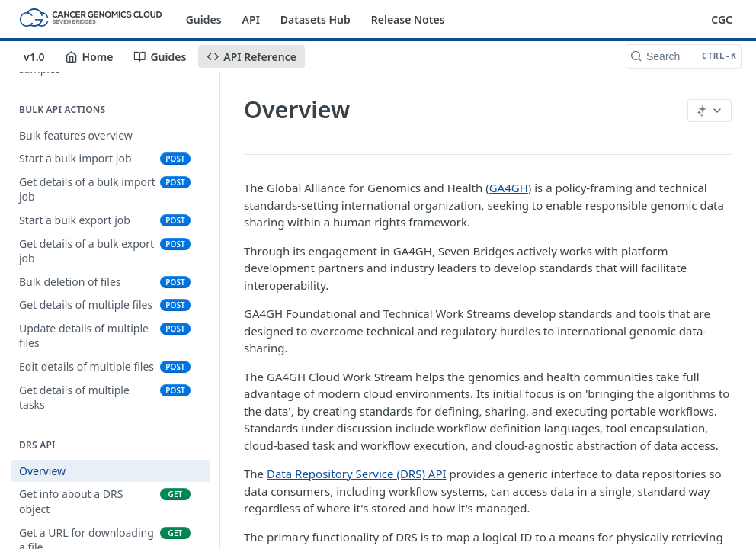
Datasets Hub (316, 19)
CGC (722, 19)
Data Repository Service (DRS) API (357, 474)
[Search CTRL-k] (684, 56)
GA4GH (509, 188)
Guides (204, 19)
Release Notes (408, 19)
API (251, 19)
